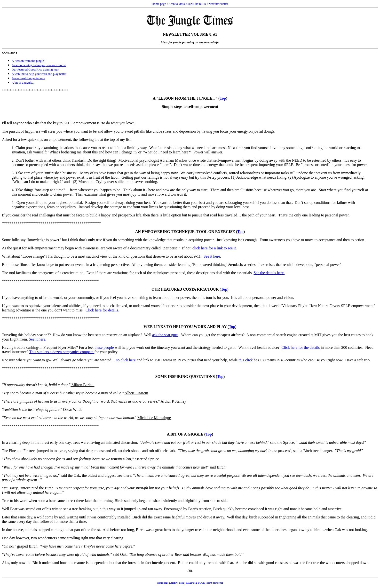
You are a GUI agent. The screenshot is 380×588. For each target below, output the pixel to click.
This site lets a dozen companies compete (62, 352)
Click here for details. (102, 310)
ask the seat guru (165, 335)
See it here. (38, 339)
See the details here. (269, 273)
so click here (126, 360)
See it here (212, 256)
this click (246, 360)
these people (104, 347)
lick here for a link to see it (215, 248)
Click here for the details (301, 347)
